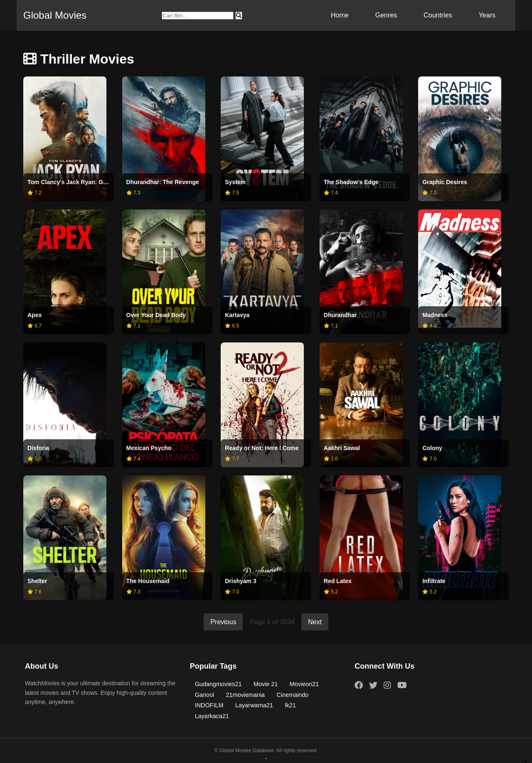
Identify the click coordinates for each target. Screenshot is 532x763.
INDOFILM (209, 705)
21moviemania (246, 695)
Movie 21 (266, 684)
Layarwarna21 (254, 705)
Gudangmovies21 (218, 684)
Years (487, 15)
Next (315, 622)
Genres (386, 15)
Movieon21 (304, 684)
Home (340, 15)
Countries (438, 15)
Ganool (204, 695)
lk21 (291, 705)
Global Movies (55, 15)
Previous (223, 622)
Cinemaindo (293, 695)
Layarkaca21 (212, 716)
